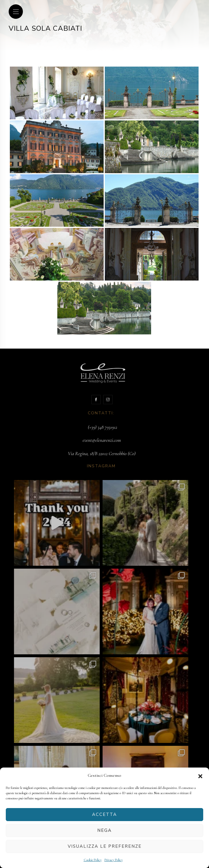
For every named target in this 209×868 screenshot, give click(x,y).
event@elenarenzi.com (94, 440)
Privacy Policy (114, 860)
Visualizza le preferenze (105, 846)
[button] (200, 776)
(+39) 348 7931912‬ (95, 427)
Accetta (104, 814)
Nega (104, 830)
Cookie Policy (93, 860)
